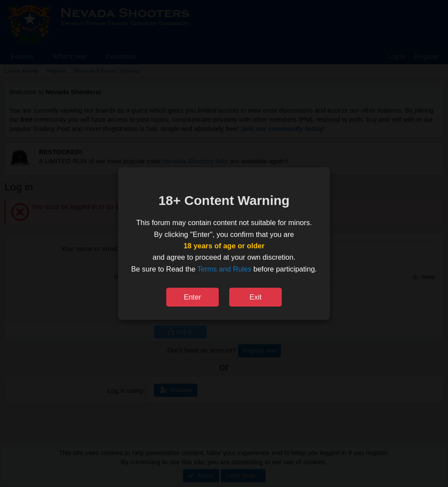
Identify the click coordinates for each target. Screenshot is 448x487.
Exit (255, 297)
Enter (192, 297)
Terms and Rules (224, 269)
